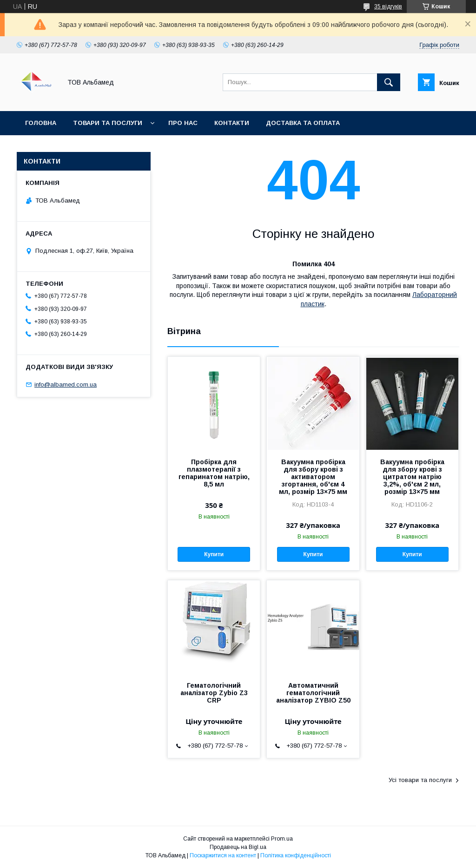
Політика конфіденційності (296, 855)
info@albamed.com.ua (66, 385)
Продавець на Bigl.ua (238, 847)
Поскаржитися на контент (223, 855)
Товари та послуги (108, 123)
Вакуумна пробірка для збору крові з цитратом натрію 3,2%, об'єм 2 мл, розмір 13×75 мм (412, 477)
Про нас (183, 123)
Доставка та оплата (303, 123)
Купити (214, 554)
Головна (41, 123)
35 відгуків (388, 7)
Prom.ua (282, 839)
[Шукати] (389, 82)
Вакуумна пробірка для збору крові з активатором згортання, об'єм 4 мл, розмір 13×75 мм (313, 477)
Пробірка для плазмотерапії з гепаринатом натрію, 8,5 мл (214, 473)
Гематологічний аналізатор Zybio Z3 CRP (214, 693)
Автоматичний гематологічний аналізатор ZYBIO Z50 (313, 693)
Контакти (232, 123)
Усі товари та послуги (420, 780)
